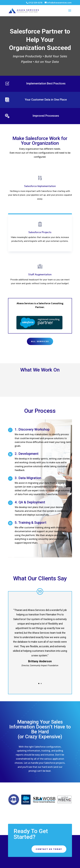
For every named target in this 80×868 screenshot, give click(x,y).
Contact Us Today (49, 849)
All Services (40, 341)
